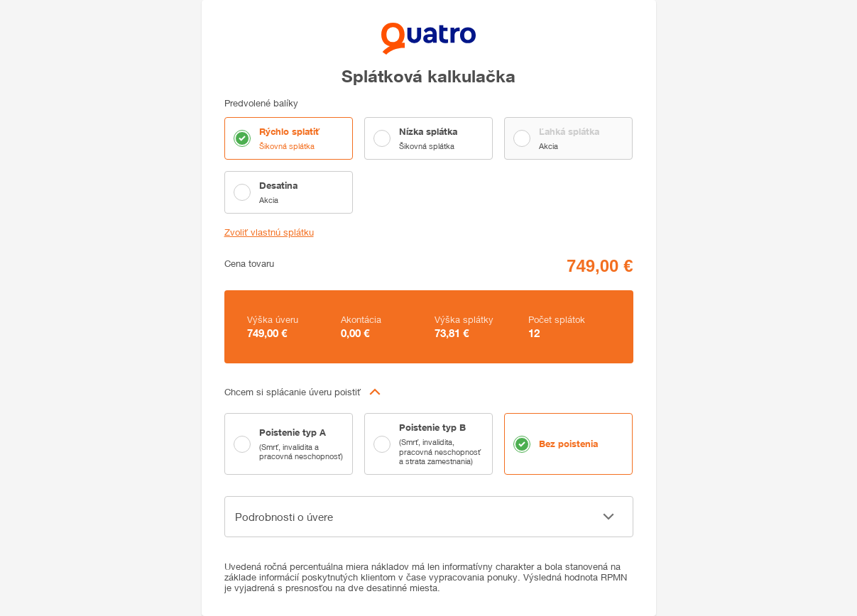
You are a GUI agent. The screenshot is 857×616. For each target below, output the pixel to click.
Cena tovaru (249, 264)
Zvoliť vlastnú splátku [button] (269, 232)
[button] (429, 392)
